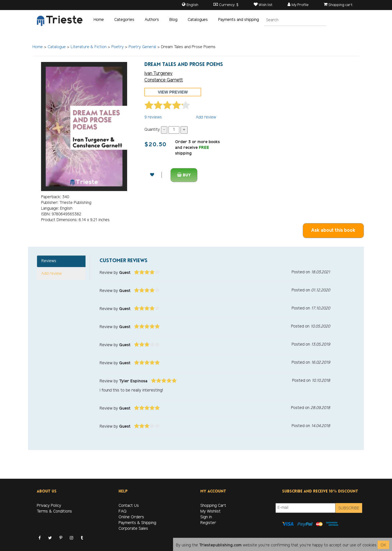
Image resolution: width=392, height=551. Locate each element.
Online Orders (131, 517)
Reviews (49, 261)
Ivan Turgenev (158, 74)
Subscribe (349, 508)
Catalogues (198, 20)
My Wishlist (210, 512)
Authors (152, 20)
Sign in (206, 517)
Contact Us (129, 506)
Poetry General (142, 47)
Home (99, 20)
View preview (173, 92)
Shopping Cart (213, 506)
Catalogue (57, 47)
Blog (173, 20)
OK (383, 545)
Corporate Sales (133, 529)
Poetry (118, 47)
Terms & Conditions (54, 512)
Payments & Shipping (137, 523)
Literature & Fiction (89, 47)
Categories (124, 20)
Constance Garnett (164, 80)
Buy (184, 175)
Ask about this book (333, 230)
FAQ (123, 512)
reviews (153, 117)
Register (208, 523)
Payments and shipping (238, 20)
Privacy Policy (49, 506)
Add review (206, 117)
